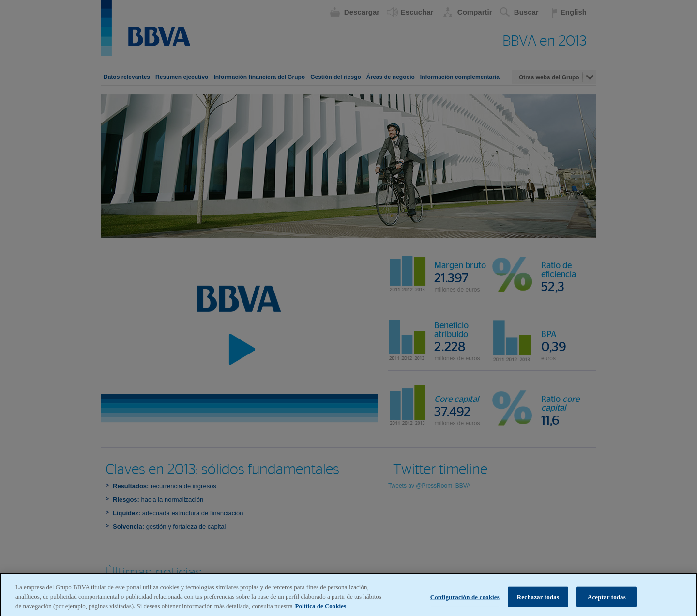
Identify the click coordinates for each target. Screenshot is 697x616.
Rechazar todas (538, 600)
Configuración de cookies (465, 600)
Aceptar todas (607, 600)
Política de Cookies (321, 609)
